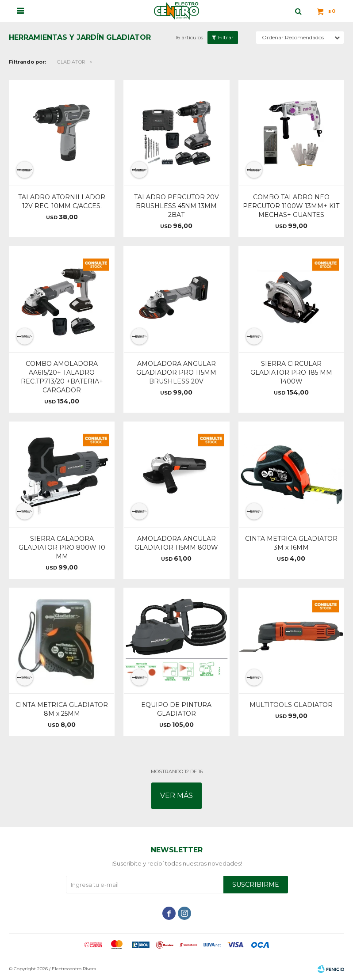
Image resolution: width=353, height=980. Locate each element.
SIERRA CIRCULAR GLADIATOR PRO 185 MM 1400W (291, 372)
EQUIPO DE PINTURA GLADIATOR (176, 709)
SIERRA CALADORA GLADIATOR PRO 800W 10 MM (62, 547)
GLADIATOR (71, 62)
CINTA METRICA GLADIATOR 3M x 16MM (291, 543)
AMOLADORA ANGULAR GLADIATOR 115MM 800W (176, 543)
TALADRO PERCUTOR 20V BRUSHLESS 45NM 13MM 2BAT (176, 206)
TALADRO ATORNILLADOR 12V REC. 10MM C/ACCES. (62, 201)
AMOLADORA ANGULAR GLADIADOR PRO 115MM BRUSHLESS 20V (176, 372)
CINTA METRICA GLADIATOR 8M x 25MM (62, 709)
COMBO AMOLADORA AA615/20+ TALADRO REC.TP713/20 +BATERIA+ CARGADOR (62, 377)
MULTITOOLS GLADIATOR (291, 705)
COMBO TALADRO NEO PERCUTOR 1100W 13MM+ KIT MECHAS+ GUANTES (291, 206)
